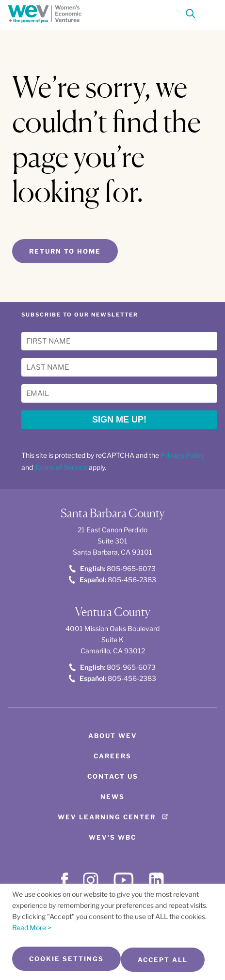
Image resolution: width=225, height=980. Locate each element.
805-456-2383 (112, 580)
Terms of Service (61, 467)
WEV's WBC (112, 837)
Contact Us (113, 776)
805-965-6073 (112, 568)
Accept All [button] (163, 960)
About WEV (113, 736)
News (112, 797)
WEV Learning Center (107, 817)
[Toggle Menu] (209, 13)
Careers (112, 756)
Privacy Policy (182, 455)
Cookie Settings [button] (66, 959)
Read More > (32, 927)
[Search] (191, 15)
